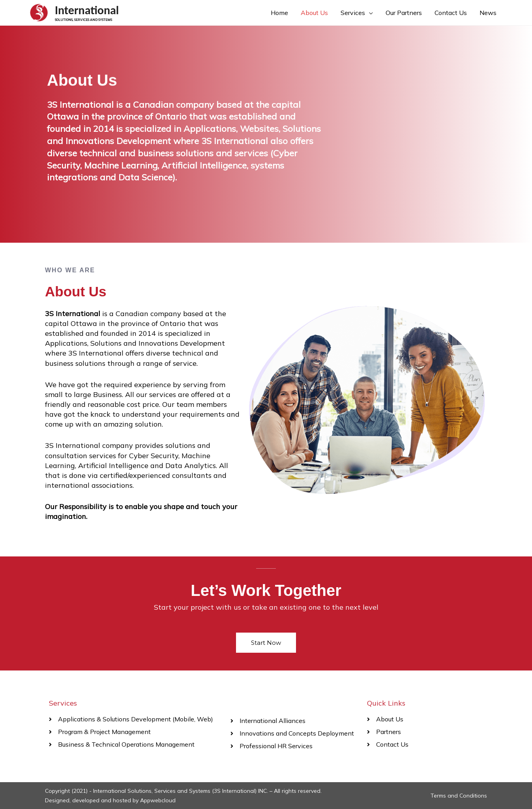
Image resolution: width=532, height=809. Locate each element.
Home (279, 13)
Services (353, 13)
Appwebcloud (158, 800)
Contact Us (451, 13)
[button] (266, 643)
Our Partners (404, 13)
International (87, 10)
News (488, 13)
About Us (314, 13)
